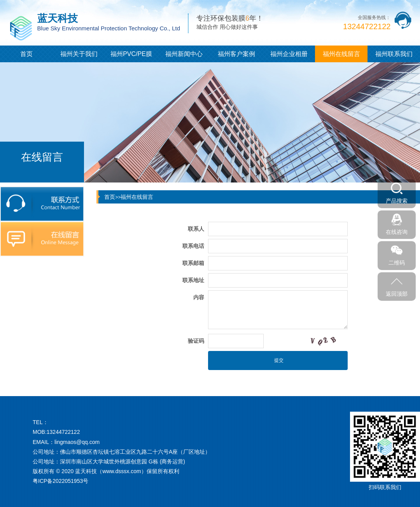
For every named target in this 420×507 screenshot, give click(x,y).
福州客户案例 (236, 54)
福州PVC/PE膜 (131, 54)
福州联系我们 (394, 54)
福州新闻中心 (184, 54)
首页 (26, 54)
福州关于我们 (79, 54)
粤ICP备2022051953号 (60, 481)
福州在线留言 (341, 54)
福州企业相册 (289, 54)
